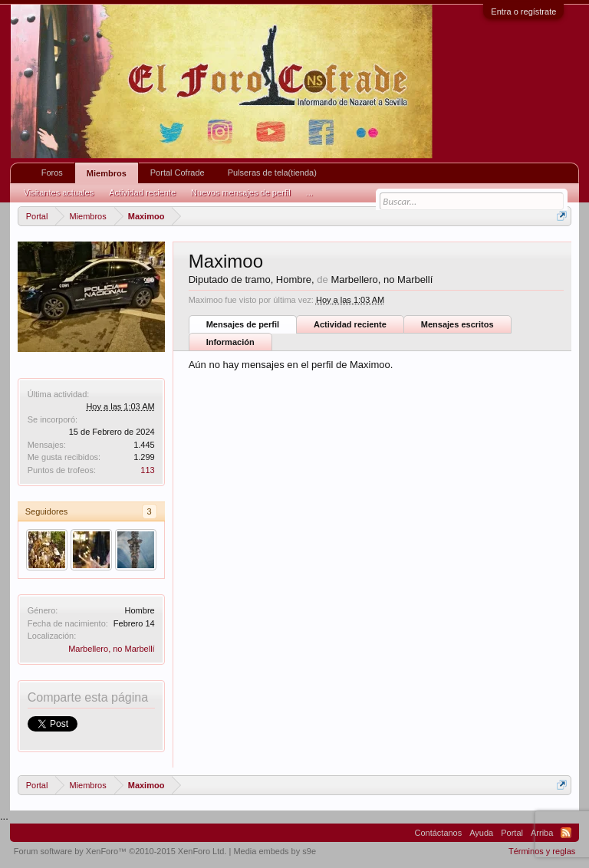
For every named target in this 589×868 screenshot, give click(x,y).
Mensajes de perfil (243, 324)
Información (230, 342)
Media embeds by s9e (275, 851)
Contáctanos (438, 833)
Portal (512, 833)
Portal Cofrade (178, 173)
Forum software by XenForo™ (120, 851)
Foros (52, 173)
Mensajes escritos (457, 324)
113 (147, 470)
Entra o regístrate (523, 12)
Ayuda (481, 833)
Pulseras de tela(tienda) (272, 173)
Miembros (107, 173)
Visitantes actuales (59, 192)
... (309, 192)
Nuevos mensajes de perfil (241, 192)
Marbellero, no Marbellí (112, 649)
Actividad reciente (350, 324)
